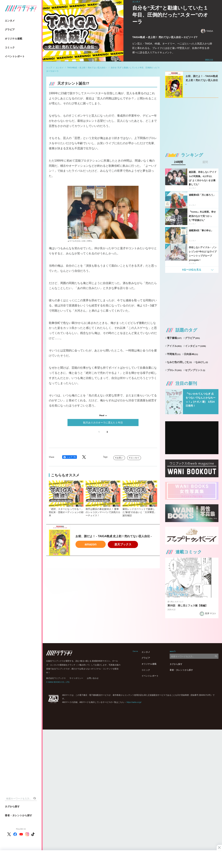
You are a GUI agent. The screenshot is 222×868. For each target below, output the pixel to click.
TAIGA (207, 31)
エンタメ (10, 21)
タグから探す (12, 806)
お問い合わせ (93, 678)
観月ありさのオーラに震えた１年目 (103, 423)
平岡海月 (174, 354)
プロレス (174, 370)
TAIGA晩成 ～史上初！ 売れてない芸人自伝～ (87, 68)
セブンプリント (195, 370)
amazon (90, 544)
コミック (10, 47)
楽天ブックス (123, 544)
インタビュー (195, 346)
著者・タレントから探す (18, 815)
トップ (49, 68)
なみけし (202, 362)
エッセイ (135, 458)
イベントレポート (15, 56)
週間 (205, 162)
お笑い (120, 458)
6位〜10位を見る (192, 270)
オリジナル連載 (13, 39)
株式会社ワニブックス (56, 678)
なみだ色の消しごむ (179, 362)
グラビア (10, 30)
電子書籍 (174, 338)
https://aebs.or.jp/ (134, 702)
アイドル (174, 346)
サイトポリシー (76, 678)
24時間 (178, 162)
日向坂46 (191, 354)
